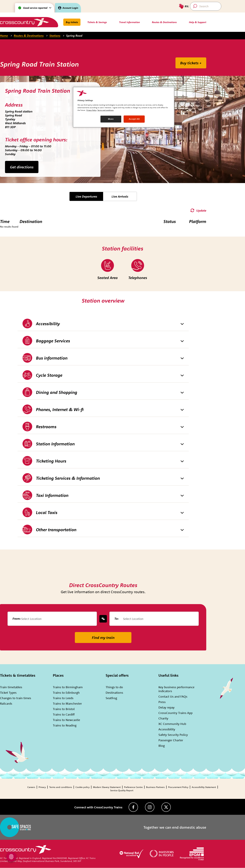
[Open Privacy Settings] (11, 857)
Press (162, 702)
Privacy (42, 787)
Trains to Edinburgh (66, 693)
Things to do (114, 687)
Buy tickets (72, 22)
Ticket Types (8, 693)
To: (117, 619)
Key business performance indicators (176, 689)
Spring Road (74, 36)
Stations (55, 36)
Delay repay (166, 707)
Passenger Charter (171, 740)
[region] (124, 107)
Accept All (134, 119)
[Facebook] (133, 807)
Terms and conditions (61, 787)
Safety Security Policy (173, 735)
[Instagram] (150, 807)
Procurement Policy (178, 787)
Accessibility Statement (204, 787)
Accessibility (167, 729)
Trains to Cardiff (64, 714)
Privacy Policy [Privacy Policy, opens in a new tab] (91, 110)
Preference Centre (133, 787)
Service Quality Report (122, 790)
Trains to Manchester (67, 703)
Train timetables (11, 687)
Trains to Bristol (64, 709)
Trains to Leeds (63, 698)
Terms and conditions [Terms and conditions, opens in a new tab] (105, 110)
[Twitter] (166, 807)
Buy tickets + (191, 63)
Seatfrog (111, 698)
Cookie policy (82, 787)
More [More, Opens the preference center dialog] (111, 119)
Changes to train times (16, 698)
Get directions (22, 167)
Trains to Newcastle (66, 720)
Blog (162, 746)
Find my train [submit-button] (103, 638)
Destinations (114, 693)
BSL (187, 6)
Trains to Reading (65, 725)
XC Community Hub (172, 724)
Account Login (70, 8)
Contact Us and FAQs (173, 696)
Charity (163, 718)
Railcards (6, 703)
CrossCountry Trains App (175, 713)
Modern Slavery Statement (107, 787)
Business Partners (155, 787)
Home (4, 36)
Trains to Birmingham (68, 687)
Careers (31, 787)
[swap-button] (103, 619)
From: (17, 619)
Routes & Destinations (29, 36)
